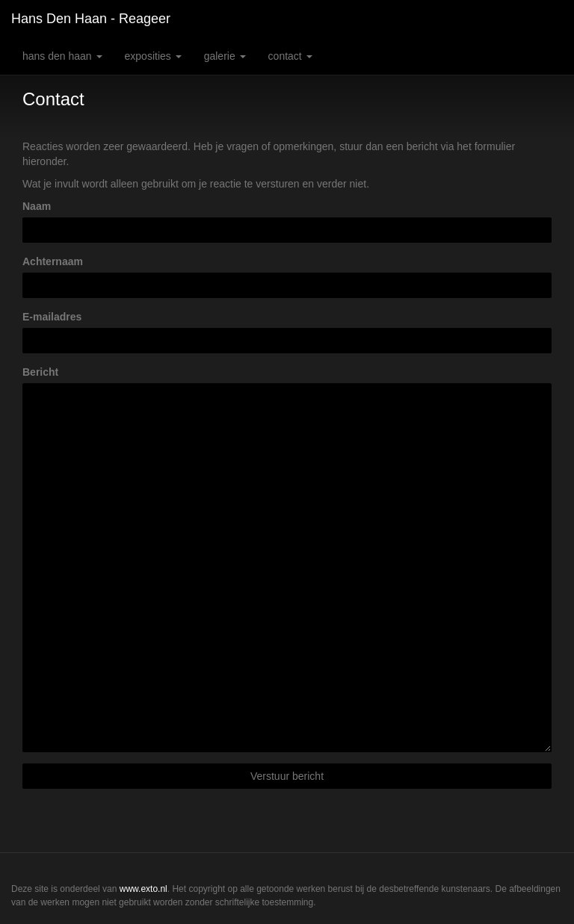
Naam (37, 206)
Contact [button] (290, 56)
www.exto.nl (143, 889)
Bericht (40, 372)
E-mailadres (52, 317)
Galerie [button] (225, 56)
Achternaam (53, 261)
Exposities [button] (153, 56)
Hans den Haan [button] (62, 56)
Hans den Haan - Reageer (91, 19)
